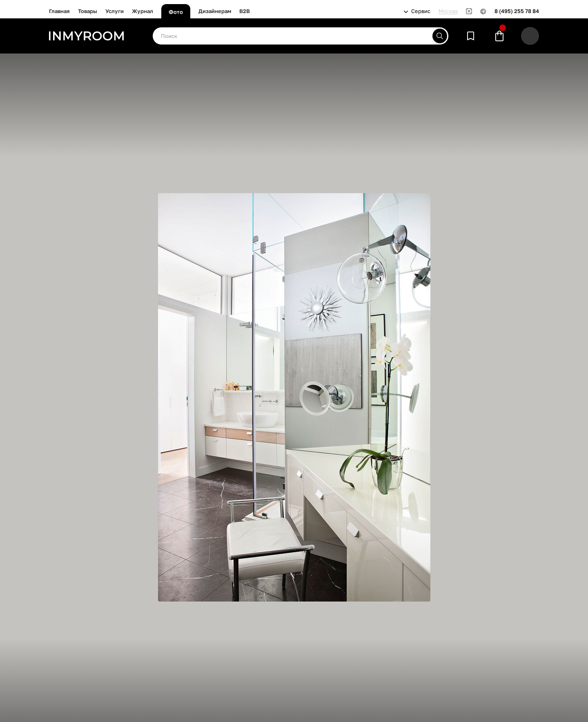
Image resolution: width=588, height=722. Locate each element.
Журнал (143, 11)
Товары (88, 11)
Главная (59, 11)
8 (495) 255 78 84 (517, 11)
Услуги (115, 11)
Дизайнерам (215, 11)
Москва (448, 11)
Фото (176, 12)
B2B (245, 11)
